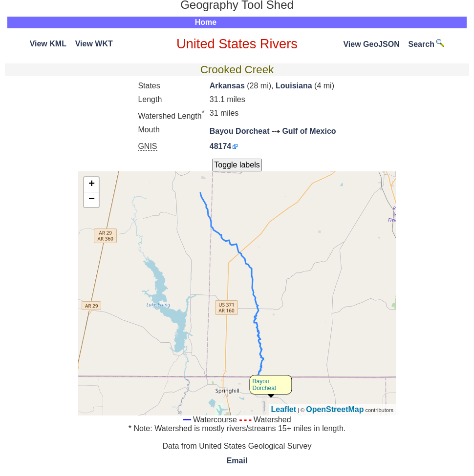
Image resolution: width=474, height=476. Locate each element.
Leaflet (284, 409)
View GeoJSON (371, 44)
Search (427, 44)
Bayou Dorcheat (240, 131)
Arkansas (227, 86)
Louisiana (294, 86)
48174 (221, 146)
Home (206, 22)
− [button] (92, 200)
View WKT (94, 44)
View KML (48, 44)
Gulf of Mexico (309, 131)
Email (237, 461)
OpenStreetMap (335, 409)
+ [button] (92, 185)
